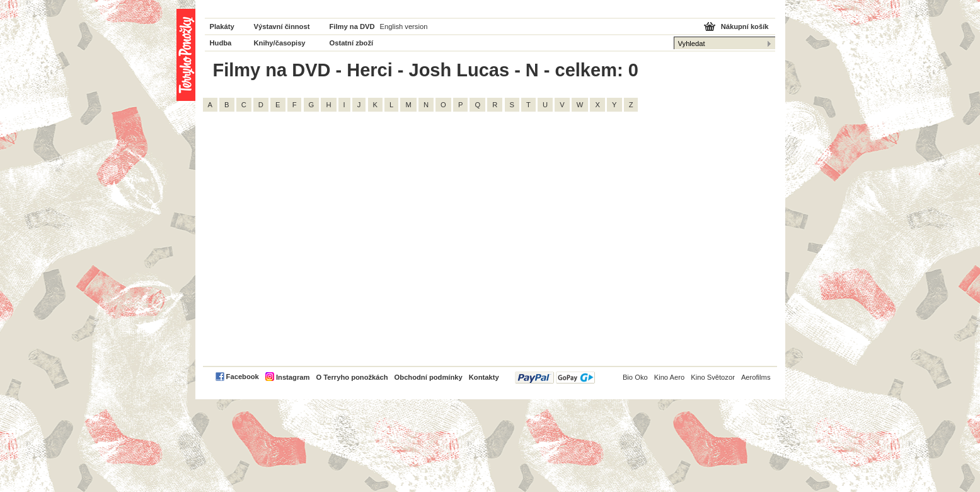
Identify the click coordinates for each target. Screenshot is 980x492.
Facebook (243, 377)
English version (404, 26)
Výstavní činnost (282, 26)
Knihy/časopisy (280, 43)
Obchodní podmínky (429, 377)
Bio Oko (635, 377)
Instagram (293, 377)
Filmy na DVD (352, 26)
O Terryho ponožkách (352, 377)
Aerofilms (756, 377)
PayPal (555, 378)
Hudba (221, 43)
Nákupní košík (745, 26)
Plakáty (222, 26)
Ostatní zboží (352, 43)
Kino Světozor (713, 377)
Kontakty (484, 377)
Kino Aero (670, 377)
